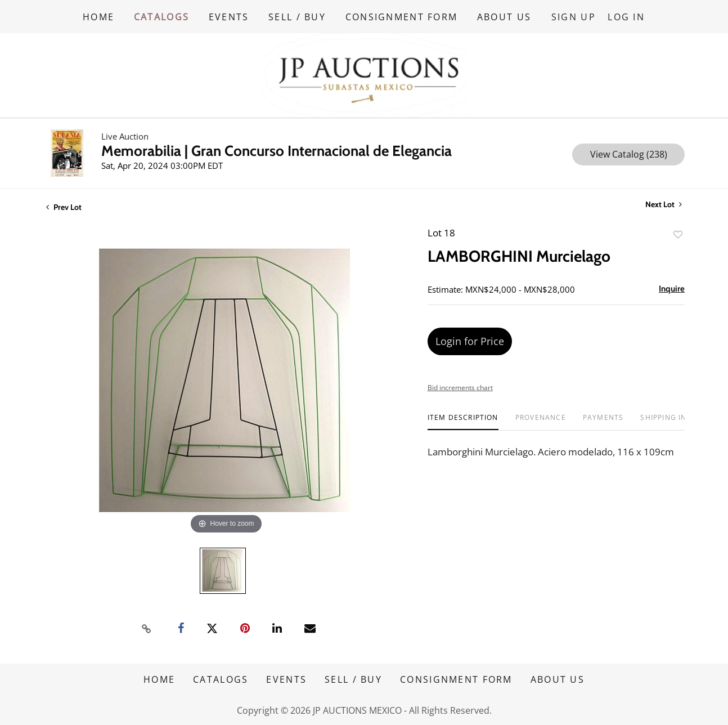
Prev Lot (64, 207)
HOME (98, 16)
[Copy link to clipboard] (147, 628)
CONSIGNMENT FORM (403, 16)
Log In (627, 16)
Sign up (575, 16)
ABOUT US (506, 16)
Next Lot (664, 204)
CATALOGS (161, 16)
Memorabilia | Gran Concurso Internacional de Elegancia (277, 150)
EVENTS (230, 16)
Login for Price (470, 341)
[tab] (463, 421)
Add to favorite (678, 234)
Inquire (672, 288)
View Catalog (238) (629, 154)
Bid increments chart (460, 387)
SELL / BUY (298, 16)
